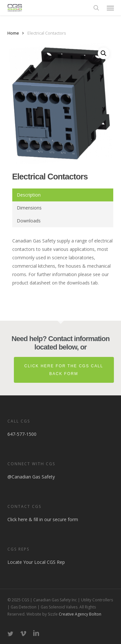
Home (13, 33)
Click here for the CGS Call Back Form (64, 370)
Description (29, 195)
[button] (110, 8)
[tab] (63, 195)
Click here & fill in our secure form (43, 519)
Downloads (29, 221)
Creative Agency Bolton (80, 614)
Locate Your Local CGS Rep (36, 562)
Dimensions (29, 208)
